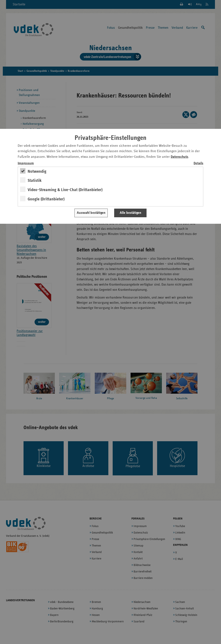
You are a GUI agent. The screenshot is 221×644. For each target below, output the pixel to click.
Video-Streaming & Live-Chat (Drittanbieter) (65, 190)
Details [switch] (198, 163)
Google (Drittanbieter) (46, 199)
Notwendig (37, 171)
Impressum (26, 163)
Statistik (35, 181)
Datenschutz (179, 157)
